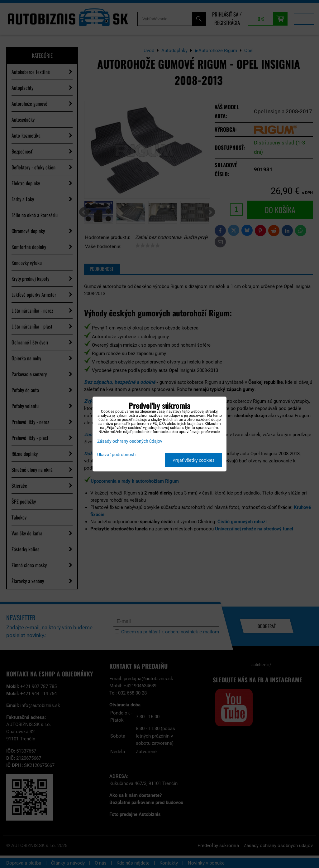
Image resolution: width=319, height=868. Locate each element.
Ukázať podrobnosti (116, 455)
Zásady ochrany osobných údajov (130, 441)
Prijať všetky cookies (194, 460)
